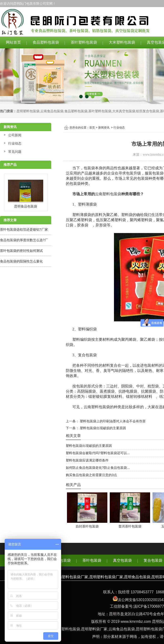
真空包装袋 (122, 560)
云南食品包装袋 (52, 111)
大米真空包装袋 (124, 111)
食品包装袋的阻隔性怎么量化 (21, 261)
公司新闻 (15, 135)
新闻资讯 (104, 128)
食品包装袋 (61, 560)
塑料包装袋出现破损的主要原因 (102, 428)
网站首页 (13, 42)
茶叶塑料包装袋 (84, 42)
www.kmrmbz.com (136, 621)
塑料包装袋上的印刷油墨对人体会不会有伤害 (112, 421)
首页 (92, 128)
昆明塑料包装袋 (28, 111)
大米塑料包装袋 (122, 42)
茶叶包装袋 (92, 560)
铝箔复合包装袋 (148, 111)
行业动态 (15, 143)
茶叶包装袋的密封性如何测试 (21, 251)
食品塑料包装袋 (46, 42)
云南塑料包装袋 (108, 194)
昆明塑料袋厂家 (94, 629)
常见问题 (15, 152)
